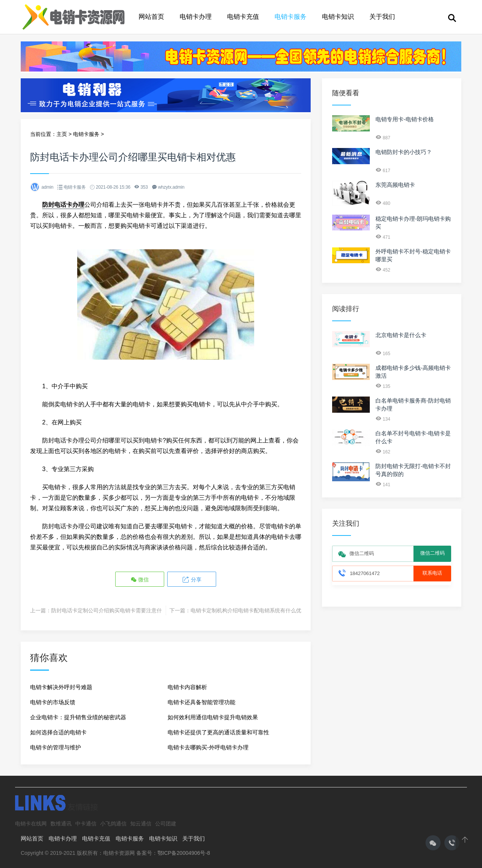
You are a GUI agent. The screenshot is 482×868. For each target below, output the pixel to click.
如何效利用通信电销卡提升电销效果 (213, 717)
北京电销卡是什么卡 (401, 335)
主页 (62, 134)
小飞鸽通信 (113, 824)
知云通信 (141, 824)
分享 (192, 580)
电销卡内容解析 (187, 687)
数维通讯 (61, 824)
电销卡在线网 (31, 824)
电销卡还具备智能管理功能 (201, 702)
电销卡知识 (338, 17)
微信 (140, 580)
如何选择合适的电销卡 (58, 732)
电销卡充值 (243, 17)
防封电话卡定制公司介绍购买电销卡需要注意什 (107, 610)
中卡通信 (86, 824)
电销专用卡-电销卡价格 (405, 119)
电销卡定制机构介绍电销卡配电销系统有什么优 (246, 610)
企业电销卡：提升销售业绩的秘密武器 (78, 717)
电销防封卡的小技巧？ (404, 152)
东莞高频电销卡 (395, 185)
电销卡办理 (196, 17)
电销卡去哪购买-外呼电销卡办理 (208, 747)
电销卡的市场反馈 (53, 702)
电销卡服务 (291, 17)
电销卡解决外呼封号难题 (61, 687)
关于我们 (382, 17)
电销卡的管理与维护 (56, 747)
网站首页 (151, 17)
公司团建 (166, 824)
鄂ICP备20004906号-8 (184, 853)
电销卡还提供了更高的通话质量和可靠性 (218, 732)
